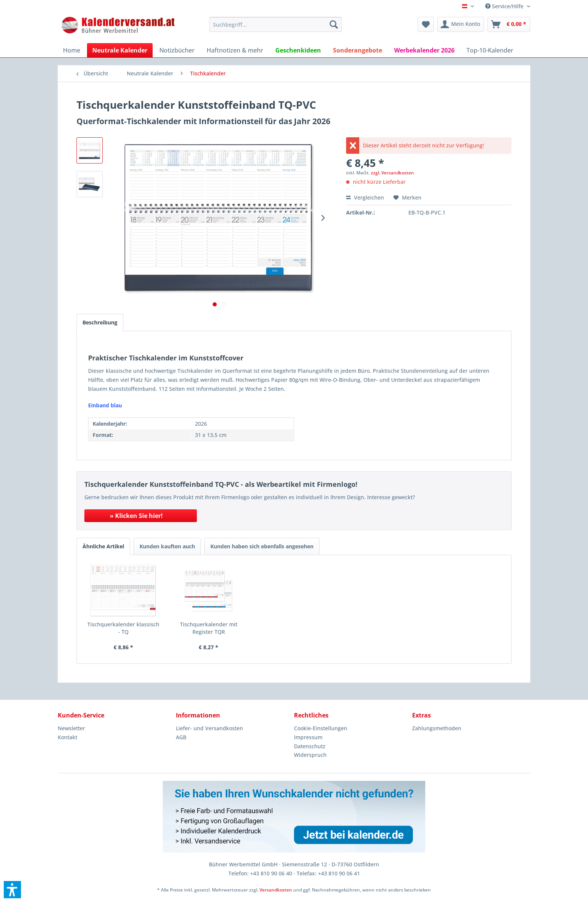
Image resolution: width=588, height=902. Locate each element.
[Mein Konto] (461, 24)
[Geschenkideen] (298, 50)
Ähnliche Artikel (103, 546)
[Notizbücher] (177, 50)
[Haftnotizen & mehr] (235, 50)
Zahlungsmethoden (437, 728)
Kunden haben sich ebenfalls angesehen (262, 546)
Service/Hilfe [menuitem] (505, 6)
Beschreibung (100, 322)
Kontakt (67, 737)
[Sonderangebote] (358, 50)
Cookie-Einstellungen (321, 728)
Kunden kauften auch (167, 546)
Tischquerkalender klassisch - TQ (123, 628)
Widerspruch (310, 755)
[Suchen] (334, 24)
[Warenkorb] (509, 24)
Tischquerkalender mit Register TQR (209, 628)
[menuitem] (275, 24)
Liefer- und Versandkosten (209, 728)
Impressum (308, 737)
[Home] (72, 50)
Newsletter (71, 728)
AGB (181, 737)
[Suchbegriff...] (275, 24)
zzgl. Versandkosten (392, 173)
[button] (12, 890)
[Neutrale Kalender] (120, 50)
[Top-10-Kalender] (490, 50)
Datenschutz (310, 746)
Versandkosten (276, 890)
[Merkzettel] (426, 24)
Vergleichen (365, 197)
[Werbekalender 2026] (424, 50)
